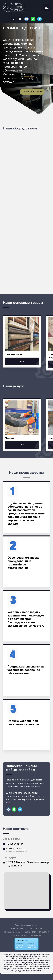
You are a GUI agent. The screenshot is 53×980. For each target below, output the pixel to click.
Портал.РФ (37, 929)
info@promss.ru (16, 849)
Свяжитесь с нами (32, 92)
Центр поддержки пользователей (27, 936)
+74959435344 (15, 844)
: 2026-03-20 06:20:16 (40, 932)
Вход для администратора (27, 925)
